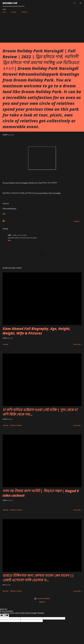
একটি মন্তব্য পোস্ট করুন (16, 425)
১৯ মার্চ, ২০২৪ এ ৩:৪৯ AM (19, 235)
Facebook (24, 12)
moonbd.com (10, 3)
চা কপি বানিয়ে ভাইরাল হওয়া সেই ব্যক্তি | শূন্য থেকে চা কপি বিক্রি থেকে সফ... (40, 412)
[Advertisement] (42, 27)
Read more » (78, 344)
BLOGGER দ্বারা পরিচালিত (42, 599)
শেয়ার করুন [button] (77, 222)
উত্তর (9, 241)
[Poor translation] (6, 616)
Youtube (14, 12)
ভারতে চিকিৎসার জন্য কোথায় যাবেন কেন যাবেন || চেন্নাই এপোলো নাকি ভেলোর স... (38, 578)
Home (4, 12)
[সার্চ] (74, 3)
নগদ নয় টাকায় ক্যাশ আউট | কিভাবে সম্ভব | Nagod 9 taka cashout (41, 493)
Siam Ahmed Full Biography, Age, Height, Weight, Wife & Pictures (37, 331)
